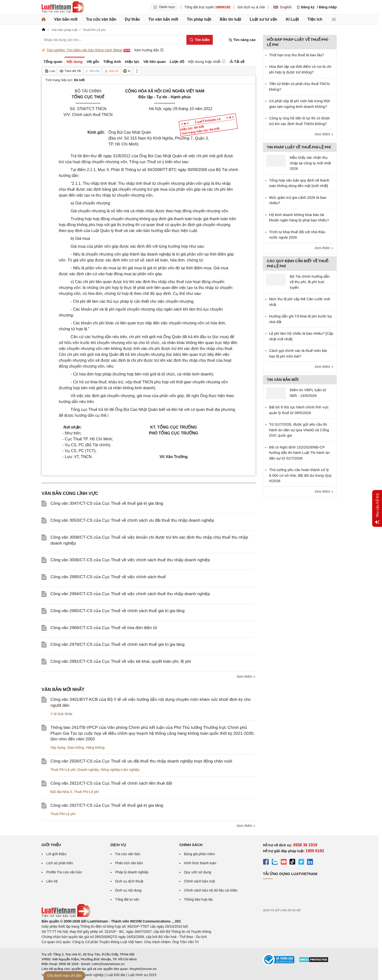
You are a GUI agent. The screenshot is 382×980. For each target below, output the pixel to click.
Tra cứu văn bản (101, 19)
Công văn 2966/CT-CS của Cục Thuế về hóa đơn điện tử (104, 628)
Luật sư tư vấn (263, 19)
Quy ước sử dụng (198, 872)
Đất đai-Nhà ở (61, 792)
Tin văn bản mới (163, 19)
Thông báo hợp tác (199, 899)
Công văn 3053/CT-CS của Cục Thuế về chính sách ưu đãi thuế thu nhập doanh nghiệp (132, 520)
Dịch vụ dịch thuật (129, 881)
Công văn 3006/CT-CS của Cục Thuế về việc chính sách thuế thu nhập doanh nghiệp (130, 560)
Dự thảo (132, 19)
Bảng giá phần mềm (199, 854)
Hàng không (95, 748)
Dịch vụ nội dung (128, 890)
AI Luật (292, 19)
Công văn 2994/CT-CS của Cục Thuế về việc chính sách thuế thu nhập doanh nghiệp (130, 594)
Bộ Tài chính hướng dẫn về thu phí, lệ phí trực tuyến (310, 282)
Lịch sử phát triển (60, 863)
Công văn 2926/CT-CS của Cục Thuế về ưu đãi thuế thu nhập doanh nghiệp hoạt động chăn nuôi (141, 761)
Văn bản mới (66, 19)
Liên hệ (52, 881)
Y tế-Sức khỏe (61, 714)
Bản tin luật (230, 19)
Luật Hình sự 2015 (142, 975)
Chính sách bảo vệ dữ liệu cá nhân (211, 890)
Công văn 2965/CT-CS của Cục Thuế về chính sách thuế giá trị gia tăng (117, 611)
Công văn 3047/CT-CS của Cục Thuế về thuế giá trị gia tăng (107, 503)
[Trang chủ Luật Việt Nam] (63, 7)
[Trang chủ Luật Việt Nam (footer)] (66, 916)
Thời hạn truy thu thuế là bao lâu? (297, 55)
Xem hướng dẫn (149, 50)
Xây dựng (58, 748)
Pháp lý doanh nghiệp (132, 872)
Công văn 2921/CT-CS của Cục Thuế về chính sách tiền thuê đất (111, 783)
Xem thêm (246, 677)
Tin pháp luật (199, 19)
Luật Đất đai (116, 975)
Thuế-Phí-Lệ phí (63, 770)
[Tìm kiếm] (200, 40)
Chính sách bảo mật (199, 881)
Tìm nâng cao (242, 40)
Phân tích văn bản (129, 863)
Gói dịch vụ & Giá (251, 7)
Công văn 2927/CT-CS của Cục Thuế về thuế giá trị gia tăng (107, 805)
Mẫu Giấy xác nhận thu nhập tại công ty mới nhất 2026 (310, 163)
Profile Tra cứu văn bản (64, 872)
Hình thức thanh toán (200, 863)
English (282, 7)
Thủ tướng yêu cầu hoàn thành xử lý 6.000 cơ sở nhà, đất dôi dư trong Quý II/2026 (300, 475)
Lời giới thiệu (56, 854)
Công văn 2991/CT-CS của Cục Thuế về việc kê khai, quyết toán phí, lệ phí (121, 661)
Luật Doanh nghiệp (89, 975)
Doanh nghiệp (88, 770)
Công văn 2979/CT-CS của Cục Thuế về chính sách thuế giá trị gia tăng (117, 644)
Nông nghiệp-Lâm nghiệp (120, 770)
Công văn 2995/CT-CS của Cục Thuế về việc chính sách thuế (108, 577)
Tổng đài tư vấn (127, 899)
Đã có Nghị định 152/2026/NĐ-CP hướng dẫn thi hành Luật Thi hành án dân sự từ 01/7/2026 (299, 453)
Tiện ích (315, 19)
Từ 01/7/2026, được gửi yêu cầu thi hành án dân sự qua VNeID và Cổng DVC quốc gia (299, 430)
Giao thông (76, 748)
